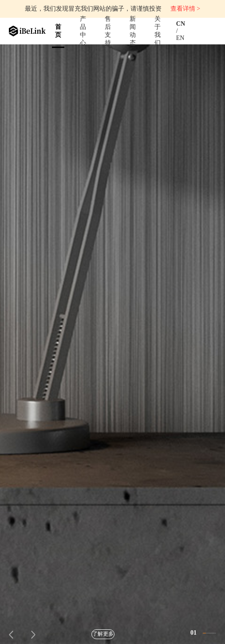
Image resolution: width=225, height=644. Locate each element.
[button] (12, 635)
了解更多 (103, 634)
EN (180, 38)
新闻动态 (133, 31)
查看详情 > (185, 9)
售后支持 (108, 31)
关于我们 (158, 31)
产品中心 (83, 31)
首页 (58, 31)
